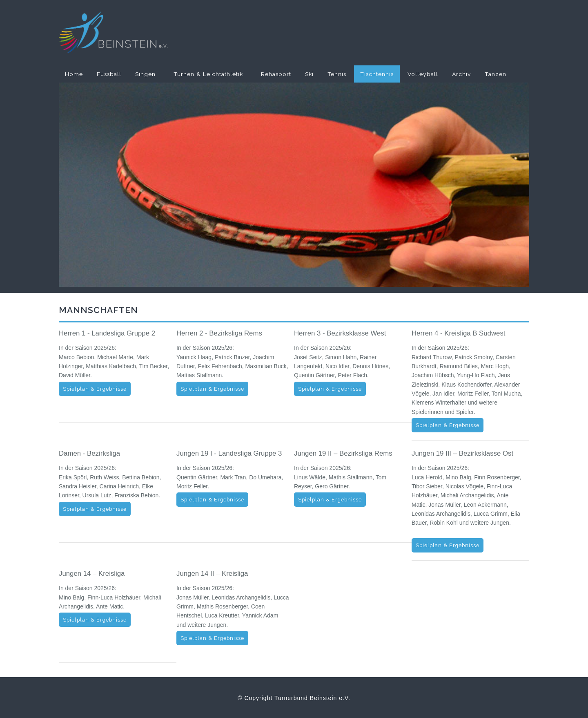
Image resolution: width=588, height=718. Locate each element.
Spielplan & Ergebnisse (95, 389)
